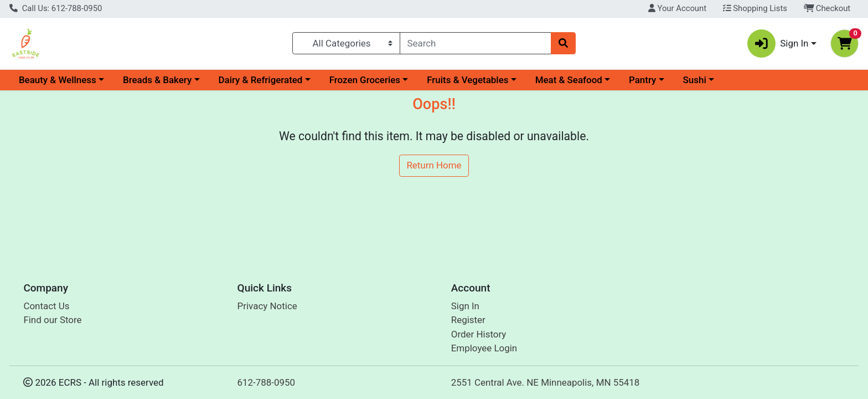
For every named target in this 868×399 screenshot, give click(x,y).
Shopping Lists (755, 8)
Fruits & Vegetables (467, 80)
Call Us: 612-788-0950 (56, 8)
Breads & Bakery (157, 80)
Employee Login (484, 348)
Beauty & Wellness (58, 80)
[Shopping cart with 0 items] (844, 44)
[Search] (476, 43)
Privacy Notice (267, 306)
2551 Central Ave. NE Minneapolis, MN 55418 (546, 382)
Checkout (827, 8)
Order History (479, 334)
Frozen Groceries (365, 80)
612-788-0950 (267, 382)
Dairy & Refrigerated (260, 80)
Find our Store (52, 320)
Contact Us (46, 306)
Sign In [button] (778, 44)
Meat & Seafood (569, 80)
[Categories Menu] (346, 43)
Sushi (695, 80)
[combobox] (476, 43)
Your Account (677, 8)
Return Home (434, 165)
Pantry (642, 80)
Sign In (465, 306)
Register (468, 320)
